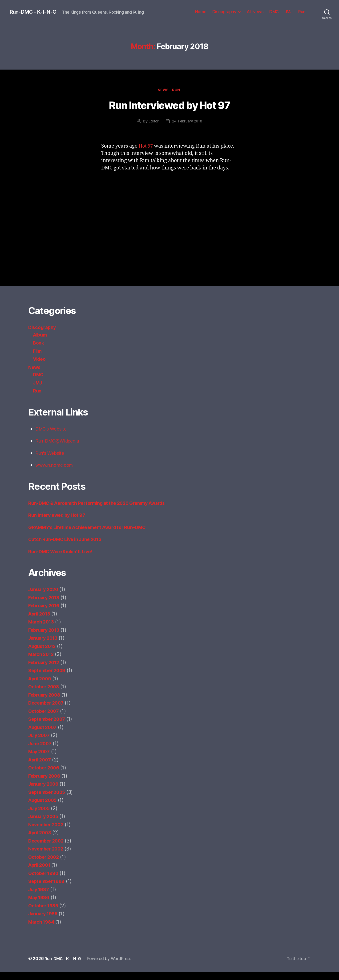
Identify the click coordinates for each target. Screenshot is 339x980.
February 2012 (45, 670)
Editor (153, 122)
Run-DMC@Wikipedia (60, 441)
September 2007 (48, 727)
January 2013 (44, 646)
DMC (274, 12)
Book (39, 343)
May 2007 (40, 760)
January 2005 (45, 825)
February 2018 (45, 606)
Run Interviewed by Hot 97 (169, 106)
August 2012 (43, 654)
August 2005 (44, 808)
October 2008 (45, 695)
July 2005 (40, 816)
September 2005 (48, 800)
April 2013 (40, 622)
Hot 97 (146, 147)
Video (40, 360)
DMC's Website (52, 429)
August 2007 (44, 735)
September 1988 (48, 889)
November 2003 (47, 833)
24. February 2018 (187, 122)
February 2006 (46, 784)
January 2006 (45, 792)
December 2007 (47, 711)
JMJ (289, 12)
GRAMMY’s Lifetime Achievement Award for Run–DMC (92, 535)
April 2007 (41, 768)
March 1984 (42, 930)
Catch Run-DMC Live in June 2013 (68, 547)
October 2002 (45, 865)
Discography (224, 12)
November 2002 (47, 857)
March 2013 (42, 630)
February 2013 (45, 638)
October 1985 (44, 914)
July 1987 (40, 897)
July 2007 (40, 743)
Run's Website (51, 454)
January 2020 (45, 598)
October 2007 (45, 719)
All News (255, 12)
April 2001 (40, 873)
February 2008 (46, 703)
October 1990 (45, 881)
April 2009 (41, 687)
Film (38, 352)
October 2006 (45, 776)
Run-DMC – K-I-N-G (64, 967)
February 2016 (45, 614)
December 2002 (47, 849)
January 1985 (44, 922)
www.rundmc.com (56, 466)
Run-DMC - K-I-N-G (35, 12)
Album (41, 335)
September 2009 (48, 679)
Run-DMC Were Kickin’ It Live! (63, 559)
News (163, 90)
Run (302, 12)
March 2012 (42, 662)
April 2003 (41, 841)
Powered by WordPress (111, 967)
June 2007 (41, 751)
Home (201, 12)
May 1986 (40, 906)
